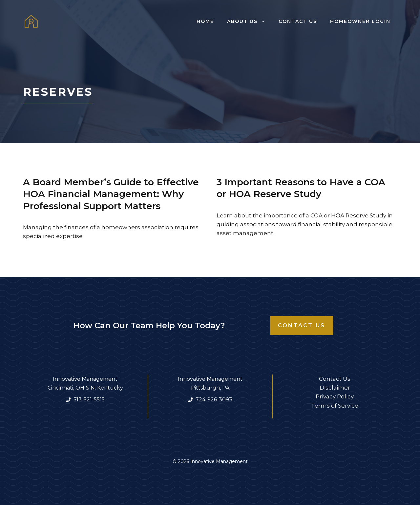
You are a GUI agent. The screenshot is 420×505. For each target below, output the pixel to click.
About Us (250, 21)
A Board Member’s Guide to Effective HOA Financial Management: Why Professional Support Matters (111, 194)
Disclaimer (335, 388)
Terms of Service (335, 406)
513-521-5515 (89, 400)
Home (205, 21)
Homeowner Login (360, 21)
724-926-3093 (214, 400)
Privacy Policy (335, 396)
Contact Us (298, 21)
